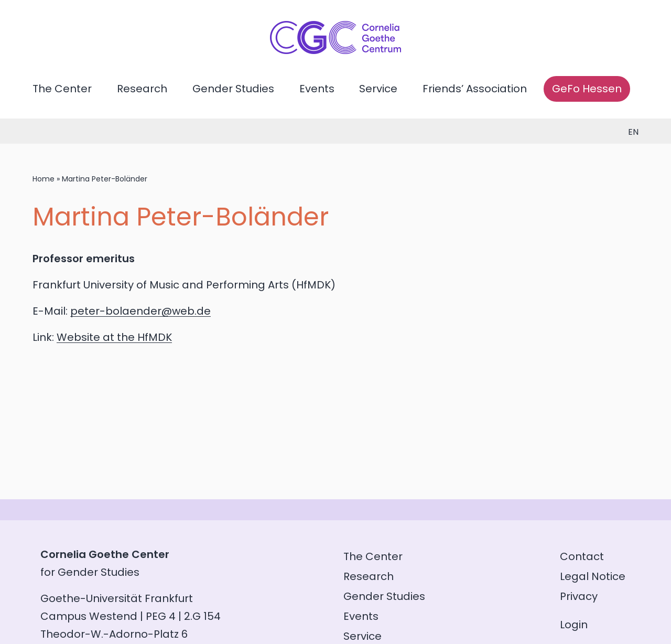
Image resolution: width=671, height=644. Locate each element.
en (633, 132)
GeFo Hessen (587, 89)
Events (317, 89)
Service (378, 89)
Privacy (579, 596)
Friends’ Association (475, 89)
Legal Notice (593, 576)
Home (44, 179)
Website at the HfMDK (114, 337)
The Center (62, 89)
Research (142, 89)
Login (574, 625)
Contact (582, 556)
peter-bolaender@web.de (140, 311)
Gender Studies (233, 89)
